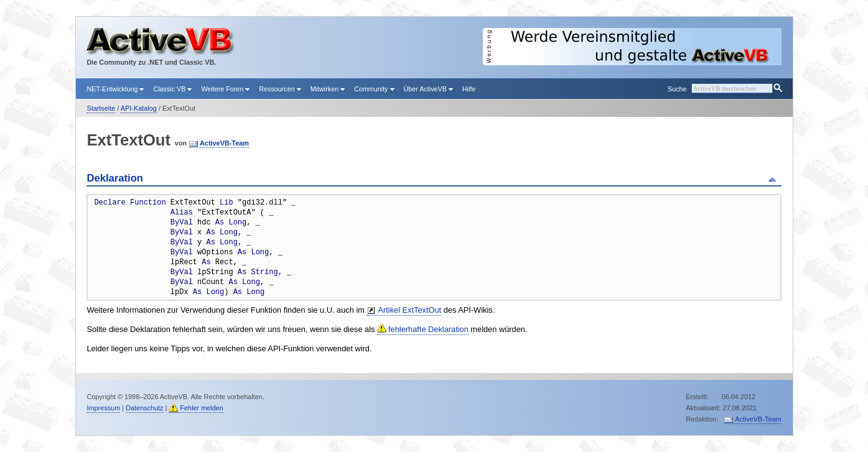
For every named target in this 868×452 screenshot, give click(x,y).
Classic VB (172, 89)
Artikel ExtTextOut (409, 310)
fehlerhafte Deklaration (428, 329)
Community (374, 89)
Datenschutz (144, 408)
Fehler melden (202, 408)
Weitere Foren (225, 89)
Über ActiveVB (428, 89)
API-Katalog (139, 108)
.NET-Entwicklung (115, 89)
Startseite (101, 108)
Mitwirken (328, 89)
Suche (677, 89)
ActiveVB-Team (224, 143)
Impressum (103, 408)
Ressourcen (280, 89)
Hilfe (469, 89)
